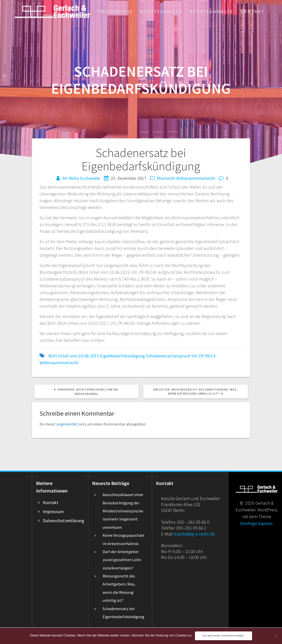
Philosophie (115, 11)
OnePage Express (256, 523)
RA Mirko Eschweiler (81, 178)
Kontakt (253, 11)
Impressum (53, 512)
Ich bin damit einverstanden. (224, 636)
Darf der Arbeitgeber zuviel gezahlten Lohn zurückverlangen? (122, 560)
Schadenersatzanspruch (168, 356)
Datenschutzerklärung (64, 521)
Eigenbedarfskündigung (122, 356)
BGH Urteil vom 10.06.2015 (74, 356)
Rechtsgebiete (161, 11)
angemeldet (67, 424)
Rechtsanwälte (211, 11)
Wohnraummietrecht (196, 178)
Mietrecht (166, 178)
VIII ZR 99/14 (203, 356)
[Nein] (276, 636)
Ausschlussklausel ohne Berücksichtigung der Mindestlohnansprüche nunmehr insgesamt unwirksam (123, 511)
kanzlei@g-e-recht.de (194, 534)
